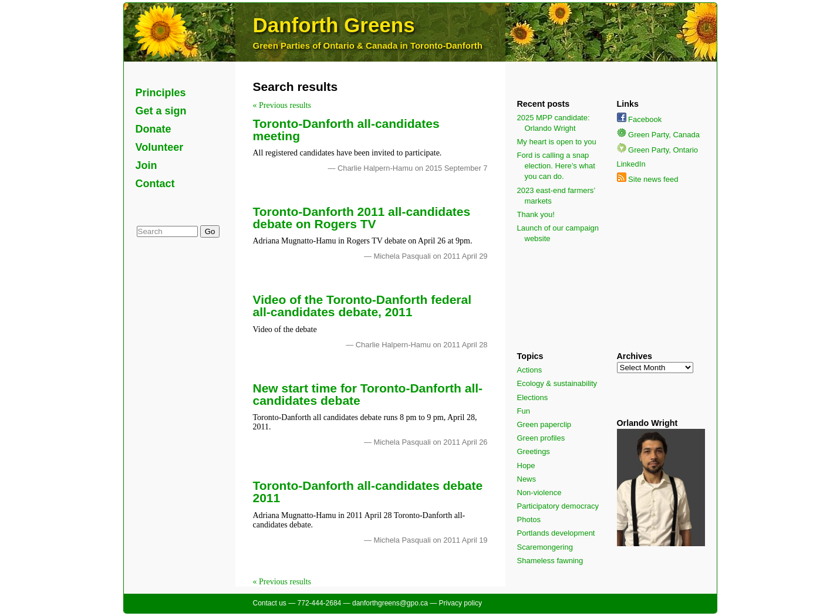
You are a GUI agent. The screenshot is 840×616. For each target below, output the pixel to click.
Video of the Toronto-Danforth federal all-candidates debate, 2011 (362, 306)
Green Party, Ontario (658, 150)
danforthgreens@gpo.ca (390, 603)
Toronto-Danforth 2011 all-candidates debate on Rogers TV (362, 218)
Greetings (534, 451)
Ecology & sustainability (557, 383)
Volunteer (160, 147)
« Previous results (282, 105)
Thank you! (536, 214)
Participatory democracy (558, 506)
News (527, 479)
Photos (529, 519)
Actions (530, 370)
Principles (161, 93)
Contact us (270, 603)
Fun (524, 411)
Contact (155, 184)
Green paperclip (544, 424)
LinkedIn (631, 164)
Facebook (640, 119)
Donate (154, 129)
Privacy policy (461, 603)
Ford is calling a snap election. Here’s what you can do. (556, 166)
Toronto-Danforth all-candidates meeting (346, 130)
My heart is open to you (557, 142)
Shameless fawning (550, 561)
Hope (526, 466)
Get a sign (161, 111)
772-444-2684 (320, 603)
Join (146, 165)
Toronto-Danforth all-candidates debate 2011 (368, 492)
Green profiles (541, 438)
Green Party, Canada (659, 135)
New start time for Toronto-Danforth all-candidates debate (368, 394)
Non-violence (539, 493)
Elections (533, 397)
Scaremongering (545, 547)
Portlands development (556, 533)
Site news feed (648, 179)
